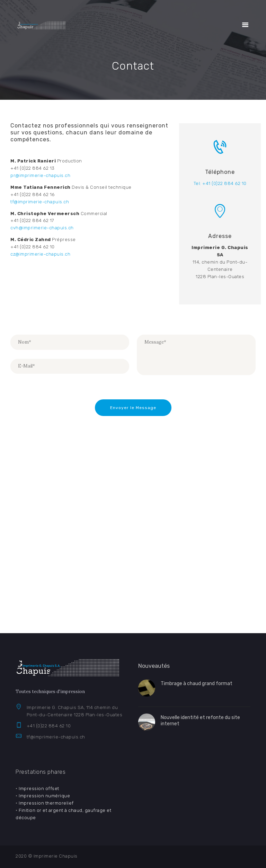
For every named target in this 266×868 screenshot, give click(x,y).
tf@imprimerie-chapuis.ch (56, 737)
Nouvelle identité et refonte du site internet (200, 721)
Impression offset (39, 789)
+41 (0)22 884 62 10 (49, 726)
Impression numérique (44, 796)
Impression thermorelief (46, 803)
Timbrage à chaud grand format (197, 684)
